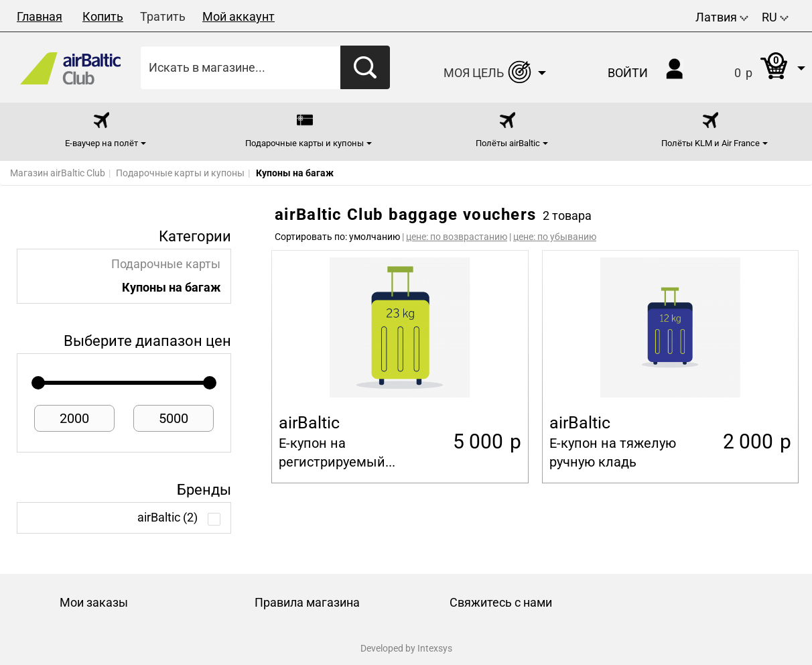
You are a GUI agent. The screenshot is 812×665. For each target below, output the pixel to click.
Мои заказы (94, 602)
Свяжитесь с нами (501, 602)
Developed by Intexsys (406, 648)
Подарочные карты (166, 264)
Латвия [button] (722, 17)
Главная (40, 16)
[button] (756, 67)
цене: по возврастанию (457, 237)
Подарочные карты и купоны (180, 173)
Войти (628, 73)
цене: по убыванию (555, 237)
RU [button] (775, 17)
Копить (103, 16)
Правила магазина (307, 602)
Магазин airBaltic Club (58, 173)
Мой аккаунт (239, 16)
